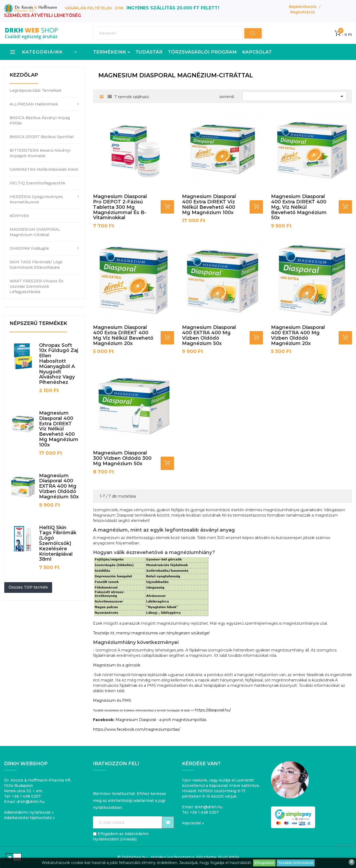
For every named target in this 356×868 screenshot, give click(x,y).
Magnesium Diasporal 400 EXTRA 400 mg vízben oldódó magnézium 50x (59, 486)
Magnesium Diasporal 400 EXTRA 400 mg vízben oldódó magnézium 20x (298, 335)
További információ (296, 863)
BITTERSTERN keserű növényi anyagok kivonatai (40, 153)
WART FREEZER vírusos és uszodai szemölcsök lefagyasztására (36, 286)
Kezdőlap (24, 75)
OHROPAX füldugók (29, 248)
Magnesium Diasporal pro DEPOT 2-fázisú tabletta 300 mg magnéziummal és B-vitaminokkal (120, 207)
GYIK (119, 8)
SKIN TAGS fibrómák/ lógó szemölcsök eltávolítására (36, 265)
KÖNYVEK (19, 216)
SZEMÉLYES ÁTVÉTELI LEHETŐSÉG (42, 15)
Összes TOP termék (28, 587)
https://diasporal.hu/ (213, 710)
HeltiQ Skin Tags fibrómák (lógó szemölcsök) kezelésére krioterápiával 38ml (58, 543)
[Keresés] (178, 33)
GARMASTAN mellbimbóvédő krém (44, 169)
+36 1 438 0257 (26, 796)
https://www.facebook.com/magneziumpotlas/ (137, 729)
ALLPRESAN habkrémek (34, 104)
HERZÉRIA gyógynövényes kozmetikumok (36, 199)
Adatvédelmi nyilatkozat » (29, 812)
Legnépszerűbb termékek (36, 90)
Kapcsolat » (193, 823)
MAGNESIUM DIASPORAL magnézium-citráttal (35, 232)
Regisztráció (303, 12)
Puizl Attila (229, 857)
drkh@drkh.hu (31, 802)
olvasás (128, 839)
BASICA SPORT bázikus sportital (42, 137)
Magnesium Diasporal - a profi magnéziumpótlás (161, 720)
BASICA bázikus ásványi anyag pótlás (40, 120)
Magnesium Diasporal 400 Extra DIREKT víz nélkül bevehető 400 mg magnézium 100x (59, 429)
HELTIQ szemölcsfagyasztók (37, 183)
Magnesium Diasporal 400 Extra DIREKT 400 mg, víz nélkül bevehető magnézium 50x (299, 207)
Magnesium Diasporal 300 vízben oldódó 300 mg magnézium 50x (122, 458)
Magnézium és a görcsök (117, 665)
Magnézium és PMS (112, 700)
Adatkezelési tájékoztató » (29, 818)
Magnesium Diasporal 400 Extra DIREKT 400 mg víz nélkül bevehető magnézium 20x (123, 335)
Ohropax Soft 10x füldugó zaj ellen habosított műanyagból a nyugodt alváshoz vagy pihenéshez (59, 364)
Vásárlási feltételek (88, 8)
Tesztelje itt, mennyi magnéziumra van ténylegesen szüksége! (151, 633)
